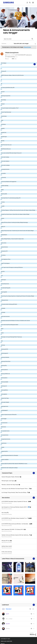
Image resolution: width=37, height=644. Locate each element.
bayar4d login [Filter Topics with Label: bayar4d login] (4, 137)
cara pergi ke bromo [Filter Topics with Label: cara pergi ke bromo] (5, 169)
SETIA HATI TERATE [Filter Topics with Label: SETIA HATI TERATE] (5, 402)
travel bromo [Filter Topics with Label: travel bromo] (4, 443)
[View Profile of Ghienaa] (8, 629)
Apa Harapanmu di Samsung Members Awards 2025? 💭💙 (16, 507)
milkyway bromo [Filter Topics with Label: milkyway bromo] (5, 300)
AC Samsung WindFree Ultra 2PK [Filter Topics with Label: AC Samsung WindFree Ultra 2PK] (8, 88)
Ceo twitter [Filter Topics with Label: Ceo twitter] (3, 173)
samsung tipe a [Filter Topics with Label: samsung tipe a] (4, 378)
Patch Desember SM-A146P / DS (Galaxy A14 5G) (13, 529)
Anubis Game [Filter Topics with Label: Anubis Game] (4, 116)
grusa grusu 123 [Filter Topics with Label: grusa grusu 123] (4, 251)
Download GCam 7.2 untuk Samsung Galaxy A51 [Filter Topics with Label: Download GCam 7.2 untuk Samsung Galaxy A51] (11, 198)
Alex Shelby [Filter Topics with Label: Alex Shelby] (3, 100)
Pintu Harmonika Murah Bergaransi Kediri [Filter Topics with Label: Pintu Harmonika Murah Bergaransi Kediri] (10, 325)
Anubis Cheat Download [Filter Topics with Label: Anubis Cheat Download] (6, 112)
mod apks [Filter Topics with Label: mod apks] (3, 308)
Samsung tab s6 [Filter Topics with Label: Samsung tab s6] (4, 370)
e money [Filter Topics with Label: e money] (3, 202)
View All (19, 473)
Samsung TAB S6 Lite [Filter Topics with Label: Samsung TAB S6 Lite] (5, 374)
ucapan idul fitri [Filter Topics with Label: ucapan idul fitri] (4, 451)
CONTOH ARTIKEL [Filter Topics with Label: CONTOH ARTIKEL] (5, 186)
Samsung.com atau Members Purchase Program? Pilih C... (15, 489)
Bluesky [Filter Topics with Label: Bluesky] (3, 141)
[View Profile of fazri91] (7, 614)
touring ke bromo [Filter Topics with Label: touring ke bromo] (5, 435)
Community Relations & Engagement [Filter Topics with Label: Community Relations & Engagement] (9, 182)
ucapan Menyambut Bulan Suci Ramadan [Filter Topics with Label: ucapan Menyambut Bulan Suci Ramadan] (10, 455)
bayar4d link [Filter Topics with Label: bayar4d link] (4, 133)
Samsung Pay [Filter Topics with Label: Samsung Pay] (4, 366)
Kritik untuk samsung (7, 552)
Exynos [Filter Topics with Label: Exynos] (3, 218)
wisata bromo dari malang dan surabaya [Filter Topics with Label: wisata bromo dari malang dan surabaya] (9, 468)
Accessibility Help (5, 639)
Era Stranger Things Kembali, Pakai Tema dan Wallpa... (14, 492)
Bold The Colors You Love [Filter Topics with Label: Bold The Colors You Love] (6, 145)
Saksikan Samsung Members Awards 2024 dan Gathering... (16, 535)
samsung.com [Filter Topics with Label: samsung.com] (4, 386)
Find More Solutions (19, 498)
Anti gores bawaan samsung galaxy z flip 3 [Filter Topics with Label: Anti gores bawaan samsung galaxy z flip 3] (10, 108)
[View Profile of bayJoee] (8, 624)
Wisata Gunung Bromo (12, 53)
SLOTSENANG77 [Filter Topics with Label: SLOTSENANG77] (4, 411)
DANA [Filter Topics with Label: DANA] (2, 190)
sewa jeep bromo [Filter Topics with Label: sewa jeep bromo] (5, 406)
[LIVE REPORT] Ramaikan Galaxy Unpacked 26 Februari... (15, 502)
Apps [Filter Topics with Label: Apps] (2, 120)
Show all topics (27, 47)
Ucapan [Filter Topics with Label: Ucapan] (3, 447)
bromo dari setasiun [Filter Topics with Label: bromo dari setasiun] (5, 161)
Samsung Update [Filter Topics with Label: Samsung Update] (5, 382)
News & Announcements (7, 503)
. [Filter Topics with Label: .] (1, 67)
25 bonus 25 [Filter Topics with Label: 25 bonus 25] (4, 71)
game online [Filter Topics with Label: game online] (4, 243)
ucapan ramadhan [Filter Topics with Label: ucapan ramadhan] (5, 460)
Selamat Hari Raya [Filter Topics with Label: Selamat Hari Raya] (5, 398)
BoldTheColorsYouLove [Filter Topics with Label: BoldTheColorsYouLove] (6, 149)
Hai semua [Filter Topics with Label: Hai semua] (3, 255)
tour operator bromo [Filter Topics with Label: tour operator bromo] (5, 431)
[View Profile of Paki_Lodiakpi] (9, 619)
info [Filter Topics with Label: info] (2, 276)
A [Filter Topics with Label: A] (1, 79)
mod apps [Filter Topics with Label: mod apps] (3, 312)
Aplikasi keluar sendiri (7, 546)
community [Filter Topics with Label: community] (3, 178)
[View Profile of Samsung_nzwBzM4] (11, 55)
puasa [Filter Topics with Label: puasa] (2, 333)
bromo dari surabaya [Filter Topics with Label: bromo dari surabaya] (5, 165)
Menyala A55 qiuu (6, 541)
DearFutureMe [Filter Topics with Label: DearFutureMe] (4, 194)
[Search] (19, 39)
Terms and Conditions (6, 641)
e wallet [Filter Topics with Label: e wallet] (3, 206)
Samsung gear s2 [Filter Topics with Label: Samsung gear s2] (5, 353)
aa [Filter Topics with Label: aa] (2, 84)
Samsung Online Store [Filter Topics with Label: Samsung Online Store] (6, 361)
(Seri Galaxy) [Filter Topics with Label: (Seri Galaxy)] (4, 63)
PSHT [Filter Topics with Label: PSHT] (2, 329)
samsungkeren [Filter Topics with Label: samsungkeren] (4, 394)
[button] (7, 567)
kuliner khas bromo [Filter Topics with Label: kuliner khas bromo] (5, 284)
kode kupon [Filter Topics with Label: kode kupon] (3, 280)
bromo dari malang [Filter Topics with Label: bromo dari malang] (5, 157)
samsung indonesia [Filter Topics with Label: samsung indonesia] (5, 357)
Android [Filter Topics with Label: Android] (3, 104)
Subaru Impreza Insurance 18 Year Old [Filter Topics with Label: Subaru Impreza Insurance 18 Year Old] (9, 415)
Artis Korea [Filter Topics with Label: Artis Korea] (3, 124)
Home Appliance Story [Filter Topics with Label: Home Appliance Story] (6, 259)
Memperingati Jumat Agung (8, 481)
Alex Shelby (5, 513)
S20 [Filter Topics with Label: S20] (2, 341)
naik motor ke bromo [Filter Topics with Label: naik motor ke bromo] (5, 317)
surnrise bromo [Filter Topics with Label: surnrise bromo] (4, 423)
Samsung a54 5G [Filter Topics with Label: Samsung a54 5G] (5, 349)
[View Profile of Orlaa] (16, 57)
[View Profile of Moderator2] (9, 609)
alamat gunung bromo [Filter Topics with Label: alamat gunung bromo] (6, 96)
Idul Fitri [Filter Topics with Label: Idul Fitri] (3, 272)
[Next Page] (34, 64)
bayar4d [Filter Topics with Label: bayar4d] (3, 128)
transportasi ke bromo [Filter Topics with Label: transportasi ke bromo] (6, 439)
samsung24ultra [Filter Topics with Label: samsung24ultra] (4, 390)
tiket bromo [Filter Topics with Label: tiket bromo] (3, 427)
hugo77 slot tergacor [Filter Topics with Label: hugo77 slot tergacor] (5, 263)
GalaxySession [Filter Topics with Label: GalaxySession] (4, 235)
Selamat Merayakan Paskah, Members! (11, 477)
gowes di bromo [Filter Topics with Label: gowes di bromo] (4, 247)
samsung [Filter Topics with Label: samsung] (3, 345)
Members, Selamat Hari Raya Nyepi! (10, 485)
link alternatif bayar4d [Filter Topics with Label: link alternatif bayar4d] (6, 288)
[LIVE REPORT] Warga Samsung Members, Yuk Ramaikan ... (16, 524)
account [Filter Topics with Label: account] (3, 92)
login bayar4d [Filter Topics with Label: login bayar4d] (4, 292)
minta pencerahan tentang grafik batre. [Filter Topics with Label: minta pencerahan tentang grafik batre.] (9, 304)
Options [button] (33, 44)
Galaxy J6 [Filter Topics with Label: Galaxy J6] (3, 227)
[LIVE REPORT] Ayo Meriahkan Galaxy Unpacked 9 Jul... (15, 518)
